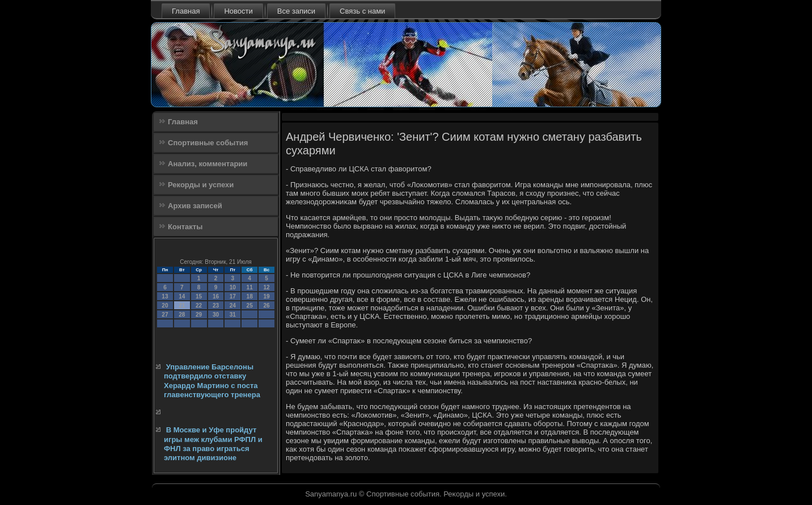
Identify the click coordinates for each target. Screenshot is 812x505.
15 (199, 296)
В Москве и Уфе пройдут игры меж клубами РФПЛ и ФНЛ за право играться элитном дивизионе (213, 444)
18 (250, 296)
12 (266, 287)
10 (233, 287)
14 (182, 296)
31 (233, 315)
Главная (186, 11)
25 (250, 306)
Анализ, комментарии (208, 164)
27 (165, 315)
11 (250, 287)
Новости (238, 11)
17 (233, 296)
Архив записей (195, 206)
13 (165, 296)
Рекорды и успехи (201, 185)
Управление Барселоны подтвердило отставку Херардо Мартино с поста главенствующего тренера (212, 381)
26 (266, 306)
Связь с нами (362, 11)
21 (182, 306)
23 (216, 306)
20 (165, 306)
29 (199, 315)
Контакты (185, 227)
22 (199, 306)
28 (182, 315)
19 (266, 296)
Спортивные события (208, 143)
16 (216, 296)
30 (216, 315)
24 (233, 306)
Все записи (296, 11)
